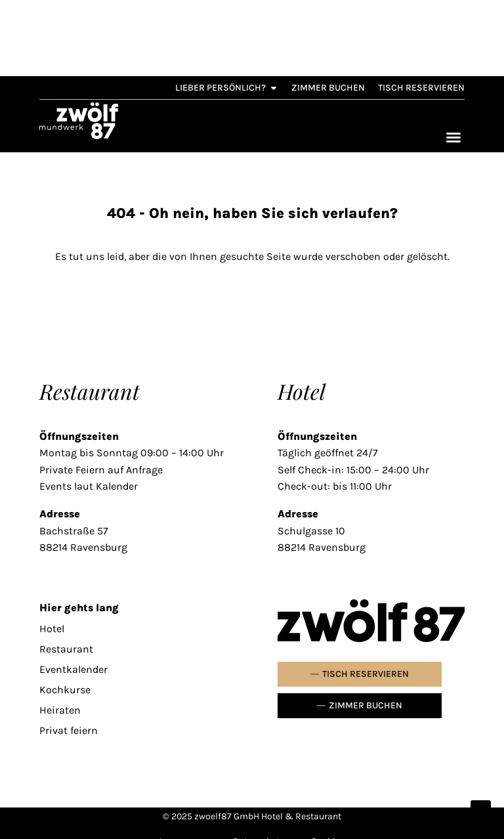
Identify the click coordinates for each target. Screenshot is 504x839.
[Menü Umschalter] (453, 137)
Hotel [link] (52, 629)
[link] (79, 121)
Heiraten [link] (60, 710)
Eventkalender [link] (73, 669)
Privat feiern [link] (69, 730)
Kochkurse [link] (65, 690)
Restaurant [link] (66, 649)
